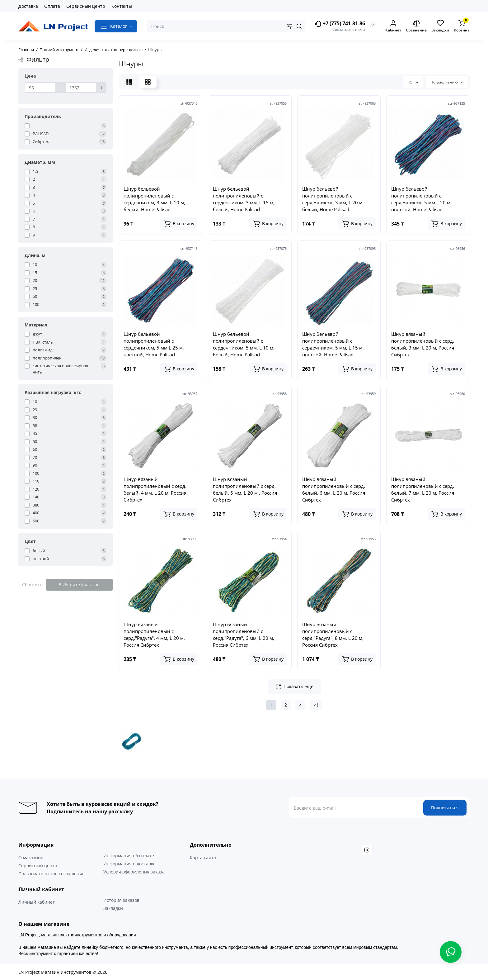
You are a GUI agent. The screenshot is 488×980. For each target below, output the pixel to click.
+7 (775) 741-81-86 (340, 24)
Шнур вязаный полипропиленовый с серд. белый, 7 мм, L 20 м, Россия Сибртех (423, 489)
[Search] (299, 26)
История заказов (121, 900)
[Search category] (289, 26)
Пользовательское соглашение (52, 874)
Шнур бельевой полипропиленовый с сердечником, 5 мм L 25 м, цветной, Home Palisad (154, 344)
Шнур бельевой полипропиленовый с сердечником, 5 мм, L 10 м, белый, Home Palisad (244, 344)
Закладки (113, 908)
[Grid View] (148, 82)
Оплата (52, 6)
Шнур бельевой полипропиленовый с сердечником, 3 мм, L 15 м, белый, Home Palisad (244, 199)
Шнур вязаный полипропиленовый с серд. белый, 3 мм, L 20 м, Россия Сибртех (423, 344)
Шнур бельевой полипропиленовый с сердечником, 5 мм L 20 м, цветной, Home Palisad (421, 199)
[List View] (129, 82)
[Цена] (40, 88)
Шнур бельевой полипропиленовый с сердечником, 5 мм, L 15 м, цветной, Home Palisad (333, 344)
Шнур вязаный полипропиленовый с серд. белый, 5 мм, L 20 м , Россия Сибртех (245, 489)
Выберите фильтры (80, 585)
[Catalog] (116, 26)
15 (413, 82)
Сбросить (32, 585)
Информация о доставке (129, 864)
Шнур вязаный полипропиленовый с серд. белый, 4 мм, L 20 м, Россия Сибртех (155, 489)
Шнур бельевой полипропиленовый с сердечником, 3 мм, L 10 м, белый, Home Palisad (154, 199)
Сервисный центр (86, 6)
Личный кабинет (37, 902)
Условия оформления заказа (134, 872)
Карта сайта (203, 857)
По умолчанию (447, 82)
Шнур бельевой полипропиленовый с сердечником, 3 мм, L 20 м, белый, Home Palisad (333, 199)
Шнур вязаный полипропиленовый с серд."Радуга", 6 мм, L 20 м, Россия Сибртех (244, 635)
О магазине (31, 857)
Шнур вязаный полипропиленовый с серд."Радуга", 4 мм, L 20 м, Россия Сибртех (154, 635)
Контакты (122, 6)
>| (316, 705)
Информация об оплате (129, 856)
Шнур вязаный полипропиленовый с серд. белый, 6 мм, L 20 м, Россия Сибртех (334, 489)
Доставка (28, 6)
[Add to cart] (179, 224)
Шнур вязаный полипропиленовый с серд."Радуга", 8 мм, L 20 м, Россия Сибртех (333, 635)
